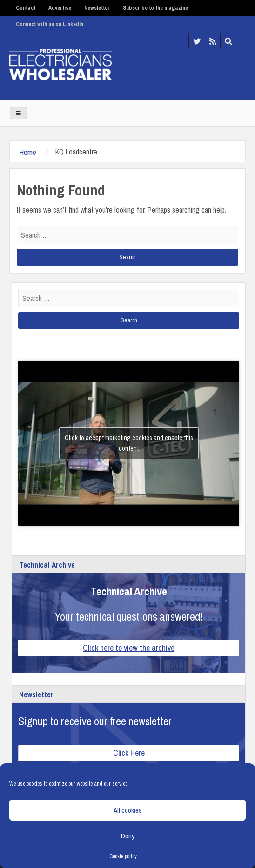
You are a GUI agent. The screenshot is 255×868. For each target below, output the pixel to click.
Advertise (60, 8)
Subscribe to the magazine (155, 8)
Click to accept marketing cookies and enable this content (129, 443)
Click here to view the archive (129, 648)
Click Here (129, 753)
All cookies (128, 810)
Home (28, 152)
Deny (128, 836)
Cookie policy (123, 856)
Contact (26, 8)
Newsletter (97, 8)
